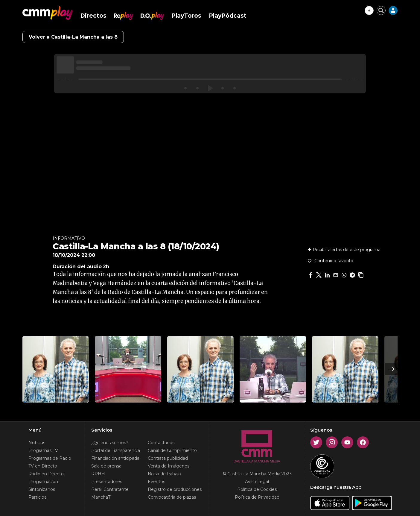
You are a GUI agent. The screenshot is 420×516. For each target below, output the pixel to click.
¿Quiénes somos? (110, 443)
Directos (93, 16)
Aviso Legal (257, 482)
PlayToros (186, 16)
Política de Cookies (257, 489)
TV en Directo (43, 466)
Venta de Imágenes (169, 466)
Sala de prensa (106, 466)
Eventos (156, 482)
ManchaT (101, 497)
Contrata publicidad (168, 458)
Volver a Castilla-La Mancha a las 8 (73, 37)
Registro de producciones (175, 489)
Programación (43, 482)
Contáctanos (161, 443)
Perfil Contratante (110, 489)
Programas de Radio (50, 458)
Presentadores (107, 482)
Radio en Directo (46, 474)
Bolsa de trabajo (164, 474)
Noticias (37, 443)
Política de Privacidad (257, 497)
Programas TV (43, 450)
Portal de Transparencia (116, 450)
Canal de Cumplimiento (172, 450)
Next (391, 369)
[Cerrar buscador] (381, 10)
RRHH (98, 474)
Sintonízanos (42, 489)
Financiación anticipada (115, 458)
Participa (38, 497)
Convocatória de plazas (172, 497)
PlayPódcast (228, 16)
